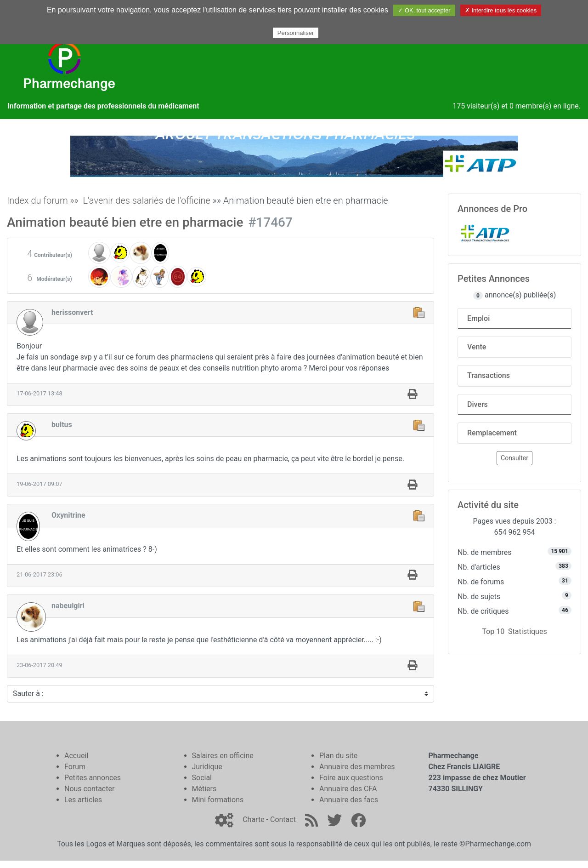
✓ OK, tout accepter (424, 10)
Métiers (204, 789)
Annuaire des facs (349, 800)
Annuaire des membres (357, 767)
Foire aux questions (351, 778)
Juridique (207, 767)
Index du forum (37, 200)
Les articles (83, 800)
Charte (253, 819)
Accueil (76, 756)
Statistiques (528, 631)
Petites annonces (93, 778)
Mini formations (218, 800)
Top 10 (493, 631)
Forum (75, 767)
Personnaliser (296, 33)
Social (202, 778)
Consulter (514, 458)
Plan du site (338, 756)
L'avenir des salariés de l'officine (147, 200)
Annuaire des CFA (348, 789)
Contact (283, 819)
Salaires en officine (223, 756)
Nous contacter (89, 789)
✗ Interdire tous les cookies (501, 10)
